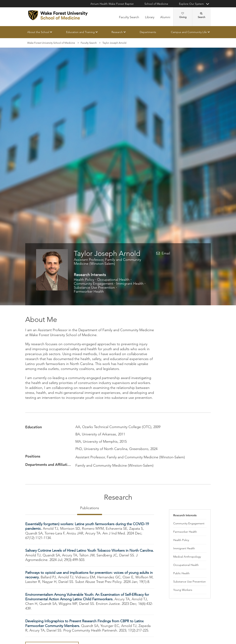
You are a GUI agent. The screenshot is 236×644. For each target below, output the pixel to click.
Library (150, 17)
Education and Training (80, 32)
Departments (148, 32)
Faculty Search (129, 17)
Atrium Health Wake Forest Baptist (112, 4)
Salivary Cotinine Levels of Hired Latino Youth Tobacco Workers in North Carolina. (89, 551)
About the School (38, 32)
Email (166, 253)
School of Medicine (156, 4)
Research (117, 32)
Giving (183, 15)
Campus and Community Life (189, 32)
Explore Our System (191, 4)
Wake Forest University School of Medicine (51, 43)
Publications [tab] (90, 508)
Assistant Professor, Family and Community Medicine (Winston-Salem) (107, 262)
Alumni (165, 17)
